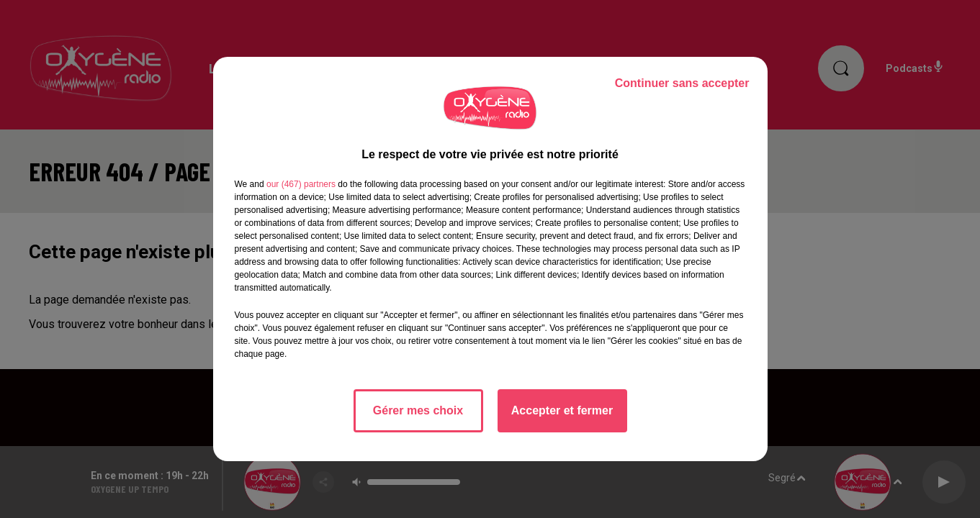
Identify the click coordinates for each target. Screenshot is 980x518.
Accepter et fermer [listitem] (562, 410)
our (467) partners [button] (301, 184)
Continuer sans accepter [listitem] (682, 83)
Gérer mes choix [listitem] (418, 410)
